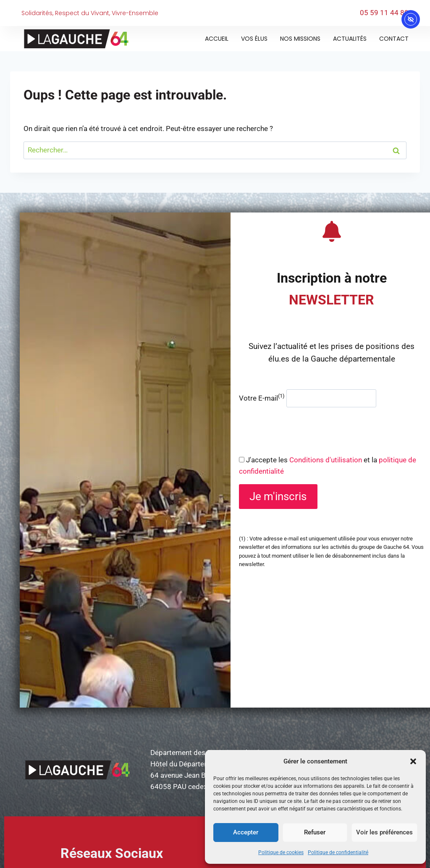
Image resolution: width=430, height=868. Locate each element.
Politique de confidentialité (338, 852)
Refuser (315, 832)
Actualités (350, 39)
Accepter (246, 832)
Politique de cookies (281, 852)
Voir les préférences (384, 832)
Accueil (217, 39)
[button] (413, 761)
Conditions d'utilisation (326, 460)
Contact (394, 39)
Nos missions (300, 39)
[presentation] (303, 431)
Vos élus (254, 39)
